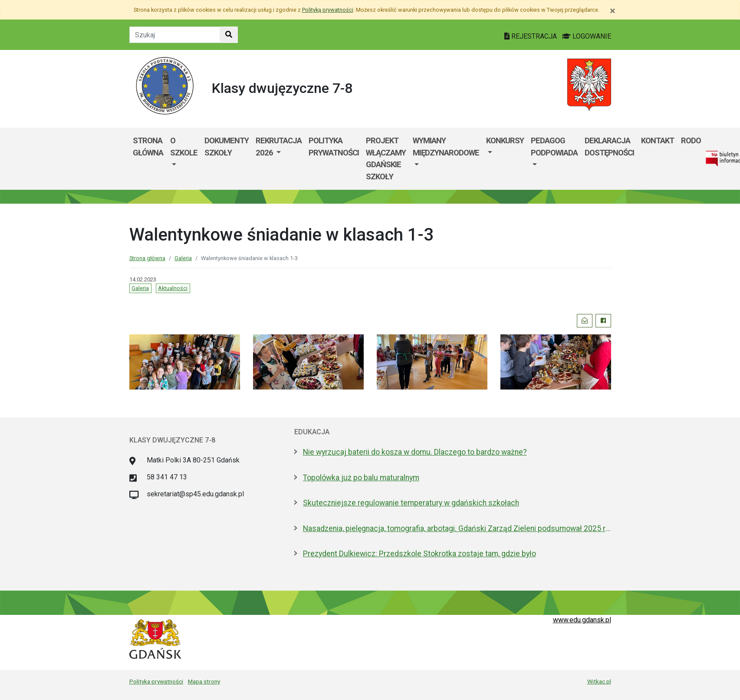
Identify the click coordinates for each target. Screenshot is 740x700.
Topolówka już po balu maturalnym (361, 478)
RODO (691, 140)
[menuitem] (184, 158)
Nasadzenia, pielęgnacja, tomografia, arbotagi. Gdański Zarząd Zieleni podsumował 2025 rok (457, 528)
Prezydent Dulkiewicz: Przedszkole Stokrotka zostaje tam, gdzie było (419, 554)
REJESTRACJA (531, 36)
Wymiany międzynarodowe (446, 147)
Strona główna (148, 147)
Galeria (183, 258)
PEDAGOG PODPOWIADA (554, 147)
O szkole (184, 147)
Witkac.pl (599, 681)
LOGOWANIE (587, 36)
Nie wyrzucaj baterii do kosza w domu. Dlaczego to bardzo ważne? (415, 452)
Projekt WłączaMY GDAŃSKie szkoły (386, 158)
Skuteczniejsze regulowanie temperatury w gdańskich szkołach (411, 503)
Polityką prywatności (328, 10)
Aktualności (173, 288)
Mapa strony (204, 681)
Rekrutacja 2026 (279, 147)
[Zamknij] (613, 11)
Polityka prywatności (334, 147)
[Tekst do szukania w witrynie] (175, 35)
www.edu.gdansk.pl (582, 620)
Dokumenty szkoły (227, 147)
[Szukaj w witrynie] (229, 35)
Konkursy (505, 140)
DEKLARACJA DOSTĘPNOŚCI (609, 147)
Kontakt (658, 140)
